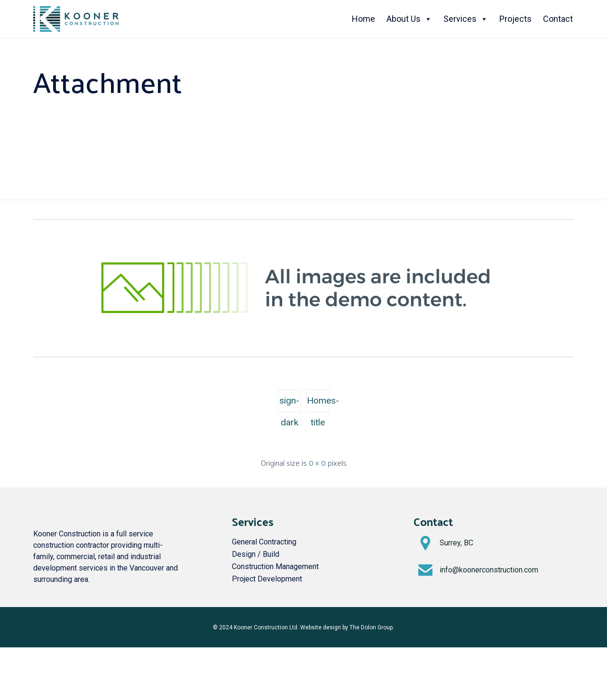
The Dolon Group (371, 627)
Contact (558, 19)
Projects (515, 19)
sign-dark (289, 404)
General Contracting (264, 542)
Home (363, 19)
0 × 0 (317, 463)
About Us (409, 19)
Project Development (267, 579)
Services (466, 19)
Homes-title (318, 404)
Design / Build (256, 554)
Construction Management (275, 566)
